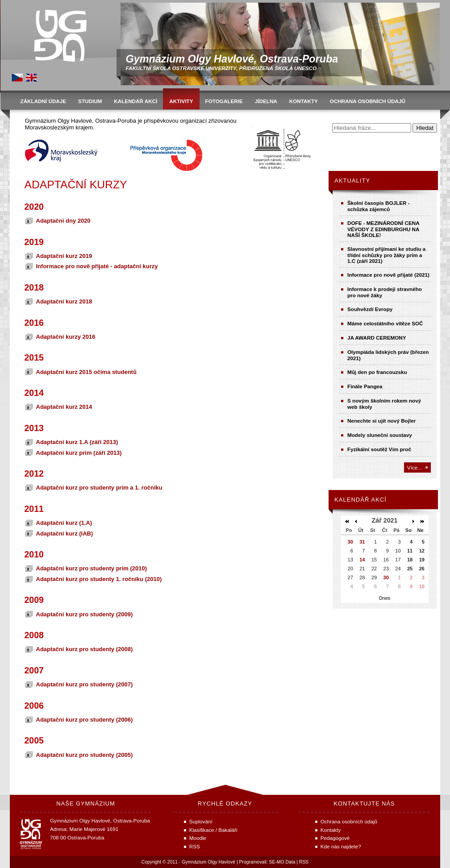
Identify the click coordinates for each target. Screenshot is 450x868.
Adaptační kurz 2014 (64, 407)
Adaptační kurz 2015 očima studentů (86, 372)
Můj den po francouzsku (377, 372)
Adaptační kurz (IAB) (65, 534)
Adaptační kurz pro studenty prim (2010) (92, 568)
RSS (304, 862)
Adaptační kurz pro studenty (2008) (85, 649)
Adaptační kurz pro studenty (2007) (85, 684)
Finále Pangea (365, 386)
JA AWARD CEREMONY (377, 338)
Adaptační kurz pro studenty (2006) (85, 720)
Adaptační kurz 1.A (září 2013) (77, 442)
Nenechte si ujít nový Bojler (381, 421)
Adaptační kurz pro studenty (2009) (85, 614)
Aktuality (352, 181)
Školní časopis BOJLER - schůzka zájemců (379, 206)
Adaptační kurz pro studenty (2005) (85, 755)
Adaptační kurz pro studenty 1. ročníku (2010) (99, 579)
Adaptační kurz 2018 (64, 301)
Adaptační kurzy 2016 (66, 337)
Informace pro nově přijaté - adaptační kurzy (97, 266)
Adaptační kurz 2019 (64, 256)
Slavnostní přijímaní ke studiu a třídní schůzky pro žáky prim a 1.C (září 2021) (386, 255)
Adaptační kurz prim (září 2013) (79, 453)
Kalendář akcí (360, 500)
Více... (415, 467)
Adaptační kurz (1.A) (64, 523)
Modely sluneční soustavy (380, 435)
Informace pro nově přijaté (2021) (388, 275)
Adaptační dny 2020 (63, 221)
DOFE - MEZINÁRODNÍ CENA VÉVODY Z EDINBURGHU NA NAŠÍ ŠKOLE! (383, 229)
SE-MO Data (282, 862)
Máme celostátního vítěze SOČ (385, 323)
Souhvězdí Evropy (370, 309)
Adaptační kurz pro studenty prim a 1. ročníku (99, 488)
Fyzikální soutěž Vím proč (379, 449)
